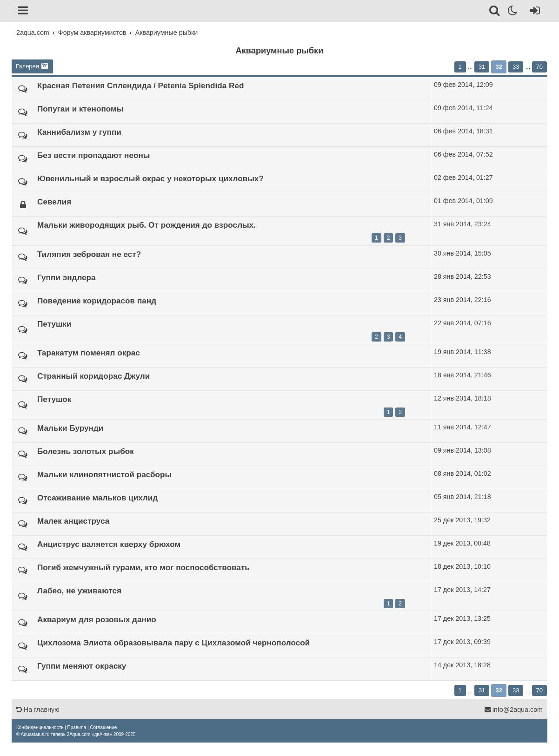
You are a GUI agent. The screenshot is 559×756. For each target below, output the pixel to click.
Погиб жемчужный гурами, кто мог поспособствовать (143, 567)
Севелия (54, 202)
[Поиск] (495, 12)
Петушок (54, 399)
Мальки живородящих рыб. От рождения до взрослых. (146, 225)
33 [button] (516, 67)
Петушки (54, 324)
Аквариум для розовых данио (97, 619)
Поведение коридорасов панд (97, 301)
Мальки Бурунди (70, 428)
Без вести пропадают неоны (94, 155)
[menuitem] (40, 727)
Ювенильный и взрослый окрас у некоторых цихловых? (150, 178)
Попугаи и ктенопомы (80, 109)
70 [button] (539, 67)
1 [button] (460, 67)
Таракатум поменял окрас (89, 353)
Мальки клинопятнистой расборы (104, 474)
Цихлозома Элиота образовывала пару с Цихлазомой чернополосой (173, 643)
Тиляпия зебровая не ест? (89, 254)
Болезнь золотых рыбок (86, 451)
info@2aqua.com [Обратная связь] (513, 710)
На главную (38, 710)
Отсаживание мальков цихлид (97, 498)
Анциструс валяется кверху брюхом (109, 544)
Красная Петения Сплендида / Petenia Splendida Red (140, 85)
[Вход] (533, 12)
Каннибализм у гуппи (79, 132)
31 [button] (482, 67)
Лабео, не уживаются (79, 591)
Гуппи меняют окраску (82, 666)
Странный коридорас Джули (93, 376)
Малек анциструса (73, 521)
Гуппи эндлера (67, 277)
